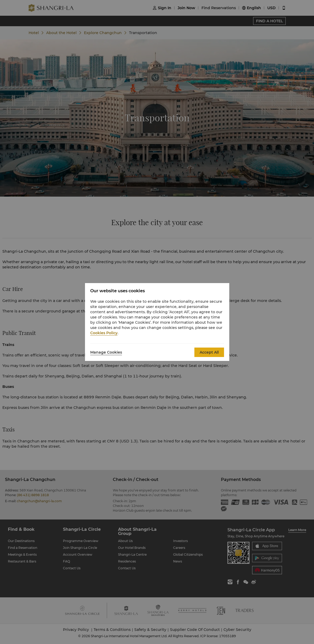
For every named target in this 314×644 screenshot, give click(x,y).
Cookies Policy (104, 333)
